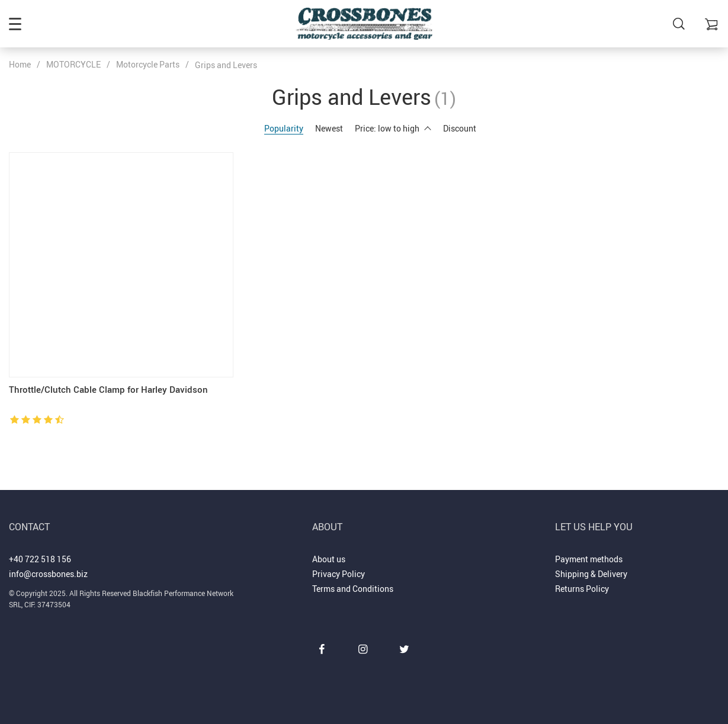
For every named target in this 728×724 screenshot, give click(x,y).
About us (329, 559)
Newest (329, 128)
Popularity (284, 128)
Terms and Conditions (353, 589)
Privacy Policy (339, 574)
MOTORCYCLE (73, 64)
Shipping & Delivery (591, 574)
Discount (460, 128)
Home (20, 64)
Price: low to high (393, 128)
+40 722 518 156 (40, 559)
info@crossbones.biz (48, 574)
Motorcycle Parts (148, 64)
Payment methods (589, 559)
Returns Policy (582, 589)
